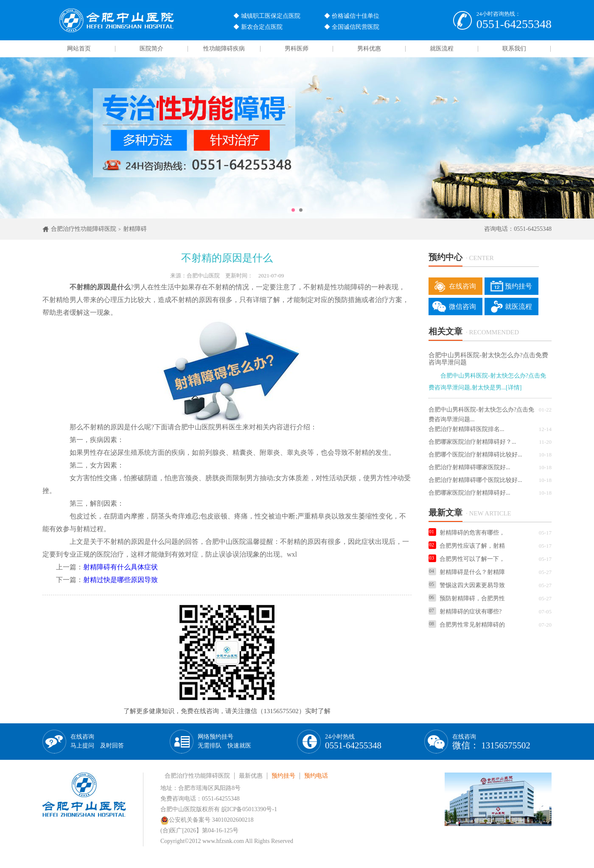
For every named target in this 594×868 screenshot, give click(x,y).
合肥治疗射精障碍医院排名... (467, 429)
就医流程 (442, 49)
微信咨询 (462, 307)
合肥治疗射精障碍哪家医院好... (469, 467)
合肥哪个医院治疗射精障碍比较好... (475, 455)
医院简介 (151, 49)
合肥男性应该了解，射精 (467, 546)
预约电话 (316, 776)
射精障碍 (135, 229)
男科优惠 (369, 49)
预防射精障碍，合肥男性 (467, 598)
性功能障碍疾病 (224, 49)
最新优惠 (251, 776)
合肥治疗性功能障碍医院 (84, 229)
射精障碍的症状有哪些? (465, 612)
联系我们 (514, 49)
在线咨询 (462, 286)
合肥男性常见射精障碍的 (467, 625)
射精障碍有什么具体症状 (120, 567)
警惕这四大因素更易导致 (467, 585)
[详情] (514, 388)
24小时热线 (353, 742)
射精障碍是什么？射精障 (467, 572)
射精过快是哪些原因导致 (120, 580)
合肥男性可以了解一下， (467, 559)
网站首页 (79, 49)
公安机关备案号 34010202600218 (207, 820)
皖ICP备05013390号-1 (249, 809)
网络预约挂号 (224, 741)
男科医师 (297, 49)
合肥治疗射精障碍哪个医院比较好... (475, 480)
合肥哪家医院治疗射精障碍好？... (472, 442)
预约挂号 (518, 286)
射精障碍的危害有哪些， (467, 533)
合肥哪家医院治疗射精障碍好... (469, 493)
